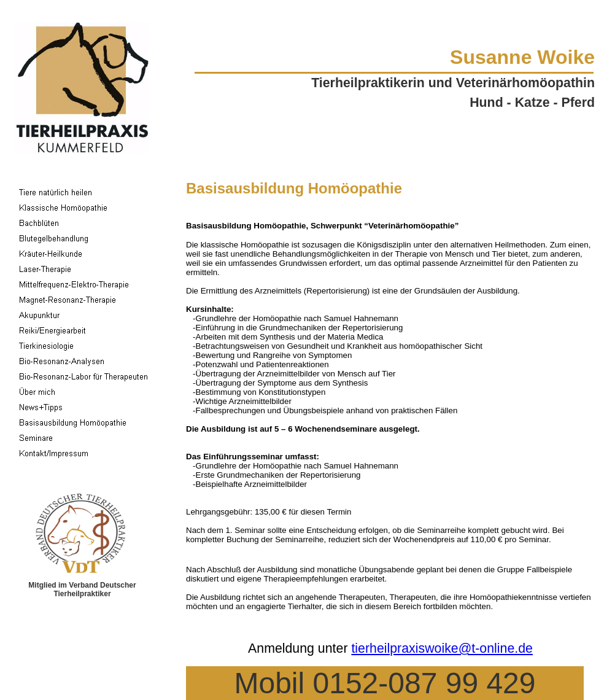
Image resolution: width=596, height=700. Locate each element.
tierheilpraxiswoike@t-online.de (442, 648)
